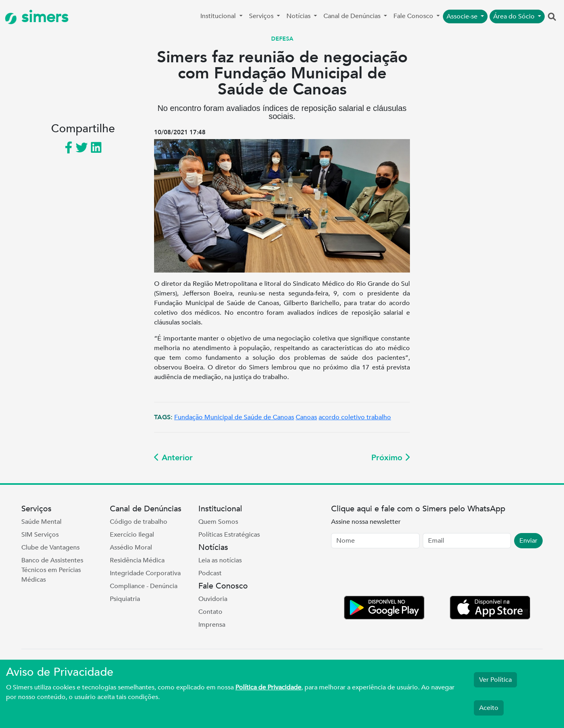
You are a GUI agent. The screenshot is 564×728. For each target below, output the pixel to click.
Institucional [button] (219, 16)
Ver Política (495, 680)
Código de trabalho (139, 522)
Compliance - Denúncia (144, 586)
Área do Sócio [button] (515, 16)
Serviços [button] (262, 16)
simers (37, 17)
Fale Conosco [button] (414, 16)
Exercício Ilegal (132, 535)
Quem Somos (218, 522)
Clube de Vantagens (50, 548)
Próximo (391, 458)
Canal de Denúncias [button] (353, 16)
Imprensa (212, 625)
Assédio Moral (131, 548)
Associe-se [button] (463, 16)
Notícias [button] (299, 16)
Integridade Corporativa (145, 573)
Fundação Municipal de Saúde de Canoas (234, 417)
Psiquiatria (125, 599)
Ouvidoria (213, 599)
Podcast (210, 573)
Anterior (173, 458)
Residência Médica (137, 560)
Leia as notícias (220, 560)
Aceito (489, 708)
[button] (552, 17)
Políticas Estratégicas (229, 535)
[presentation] (392, 574)
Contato (210, 612)
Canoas (306, 417)
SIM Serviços (40, 535)
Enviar (528, 541)
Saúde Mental (41, 522)
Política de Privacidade (268, 687)
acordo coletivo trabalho (355, 417)
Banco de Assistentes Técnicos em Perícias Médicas (52, 570)
